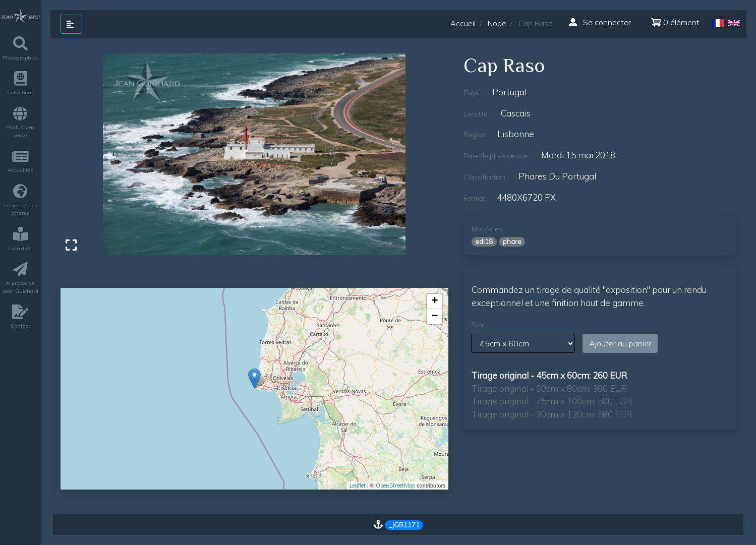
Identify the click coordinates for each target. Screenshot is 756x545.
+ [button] (434, 301)
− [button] (434, 317)
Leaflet (358, 486)
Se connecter (600, 22)
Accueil (463, 23)
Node (497, 23)
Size (478, 325)
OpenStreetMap (395, 486)
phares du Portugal (557, 176)
